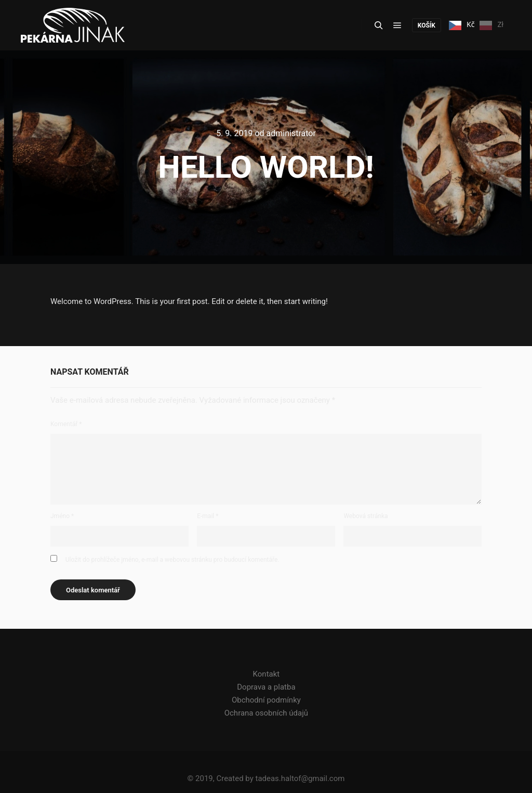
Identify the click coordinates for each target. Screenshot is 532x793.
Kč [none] (462, 25)
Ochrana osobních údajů (266, 713)
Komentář (66, 424)
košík (427, 25)
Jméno (62, 516)
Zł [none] (491, 25)
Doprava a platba (266, 687)
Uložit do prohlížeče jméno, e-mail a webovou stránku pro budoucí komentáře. (172, 560)
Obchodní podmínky (266, 700)
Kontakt (267, 674)
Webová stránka (365, 516)
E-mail (208, 516)
